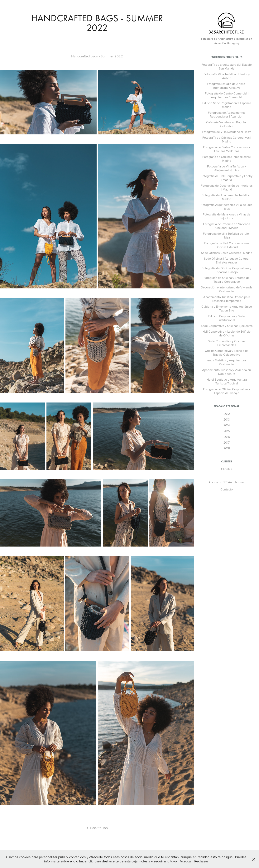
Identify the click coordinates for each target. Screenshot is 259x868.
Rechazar (201, 861)
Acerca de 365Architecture (227, 482)
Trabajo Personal (227, 406)
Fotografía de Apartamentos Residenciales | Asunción (227, 114)
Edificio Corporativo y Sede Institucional (227, 318)
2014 (227, 425)
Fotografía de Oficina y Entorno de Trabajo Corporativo (227, 280)
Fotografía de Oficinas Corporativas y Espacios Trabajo (227, 270)
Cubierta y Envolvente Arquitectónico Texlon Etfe (227, 308)
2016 (227, 437)
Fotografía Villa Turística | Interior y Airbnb (227, 76)
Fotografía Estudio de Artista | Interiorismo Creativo (227, 86)
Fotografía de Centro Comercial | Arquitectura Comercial (227, 95)
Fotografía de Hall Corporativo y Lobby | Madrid (227, 178)
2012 (227, 414)
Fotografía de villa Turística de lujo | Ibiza (227, 235)
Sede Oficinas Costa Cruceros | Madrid (227, 253)
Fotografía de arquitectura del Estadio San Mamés (227, 66)
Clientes (227, 462)
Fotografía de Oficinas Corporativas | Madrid (227, 139)
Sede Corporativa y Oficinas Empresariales (227, 343)
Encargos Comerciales (227, 57)
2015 (227, 431)
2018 (227, 448)
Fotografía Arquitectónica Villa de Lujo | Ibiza (227, 207)
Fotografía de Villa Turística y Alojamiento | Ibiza (227, 168)
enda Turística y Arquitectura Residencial (227, 362)
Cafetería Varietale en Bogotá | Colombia (227, 124)
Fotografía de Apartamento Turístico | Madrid (227, 197)
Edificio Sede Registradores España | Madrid (227, 105)
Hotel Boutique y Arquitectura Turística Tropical (227, 381)
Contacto (227, 489)
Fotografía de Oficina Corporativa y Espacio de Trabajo (227, 391)
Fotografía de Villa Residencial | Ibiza (227, 132)
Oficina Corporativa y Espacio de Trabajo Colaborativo (227, 353)
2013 (227, 419)
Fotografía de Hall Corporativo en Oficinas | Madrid (227, 245)
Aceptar (186, 861)
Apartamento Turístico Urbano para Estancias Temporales (227, 299)
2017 (227, 442)
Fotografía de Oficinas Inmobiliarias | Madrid (227, 159)
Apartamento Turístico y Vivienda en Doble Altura (227, 372)
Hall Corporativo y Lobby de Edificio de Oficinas (227, 333)
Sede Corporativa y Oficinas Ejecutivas (227, 326)
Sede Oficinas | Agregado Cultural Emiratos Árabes (227, 260)
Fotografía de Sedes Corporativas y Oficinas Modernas (227, 149)
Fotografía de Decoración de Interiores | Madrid (227, 187)
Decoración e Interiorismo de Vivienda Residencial (227, 289)
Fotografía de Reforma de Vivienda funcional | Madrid (227, 226)
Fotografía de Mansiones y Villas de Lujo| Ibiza (227, 216)
